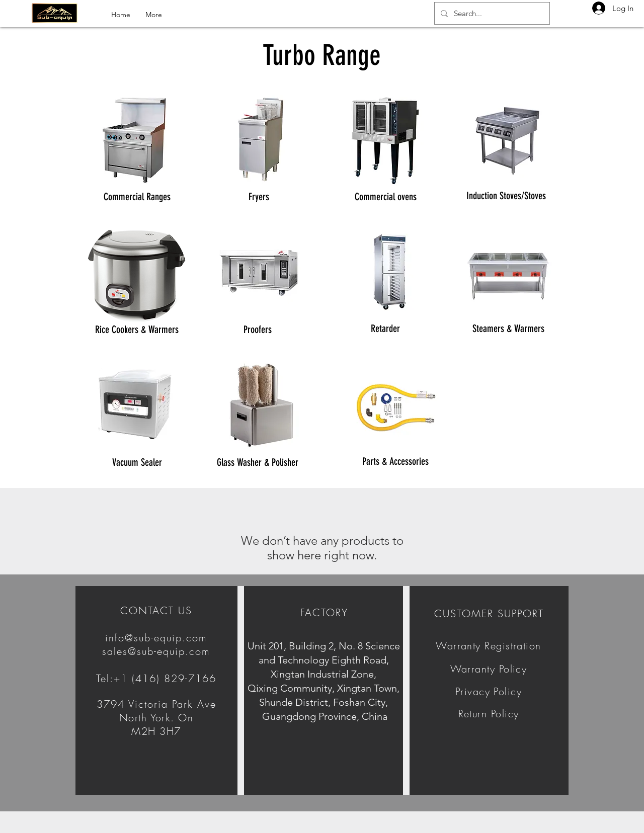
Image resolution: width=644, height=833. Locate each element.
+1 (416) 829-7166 (165, 678)
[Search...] (491, 13)
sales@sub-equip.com (156, 651)
